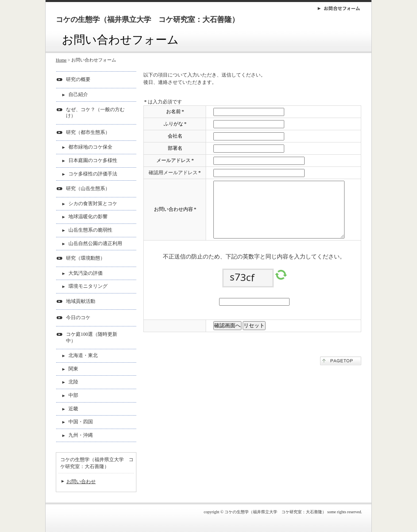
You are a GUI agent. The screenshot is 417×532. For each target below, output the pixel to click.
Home (61, 60)
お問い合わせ (81, 482)
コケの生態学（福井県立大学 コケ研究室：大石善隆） (147, 20)
